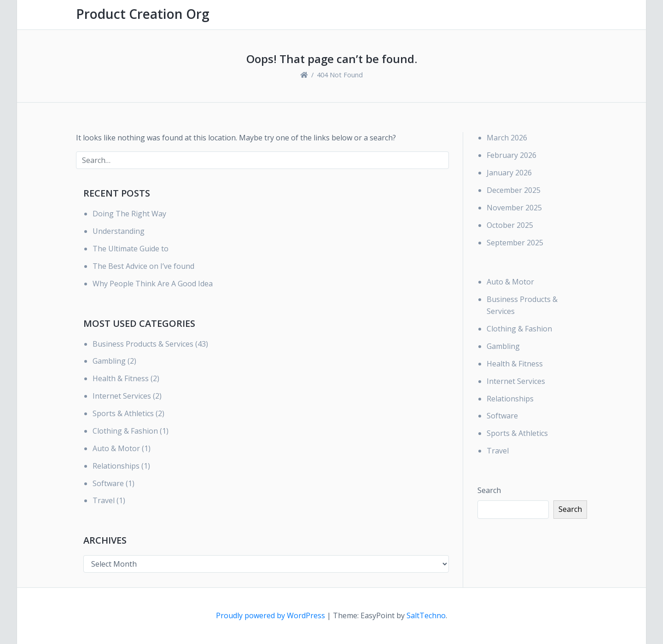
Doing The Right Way (129, 214)
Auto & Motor (116, 448)
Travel (104, 500)
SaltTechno (426, 615)
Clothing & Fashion (125, 431)
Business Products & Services (143, 344)
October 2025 (510, 225)
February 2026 (512, 155)
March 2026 (507, 138)
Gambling (109, 361)
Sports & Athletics (123, 413)
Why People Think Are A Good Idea (153, 284)
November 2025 (514, 208)
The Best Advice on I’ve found (143, 266)
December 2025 (514, 190)
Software (108, 483)
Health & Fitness (121, 378)
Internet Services (122, 396)
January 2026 (509, 173)
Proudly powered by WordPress (271, 615)
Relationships (116, 466)
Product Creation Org (143, 14)
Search (489, 490)
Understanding (119, 231)
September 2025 (515, 243)
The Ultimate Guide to (131, 249)
